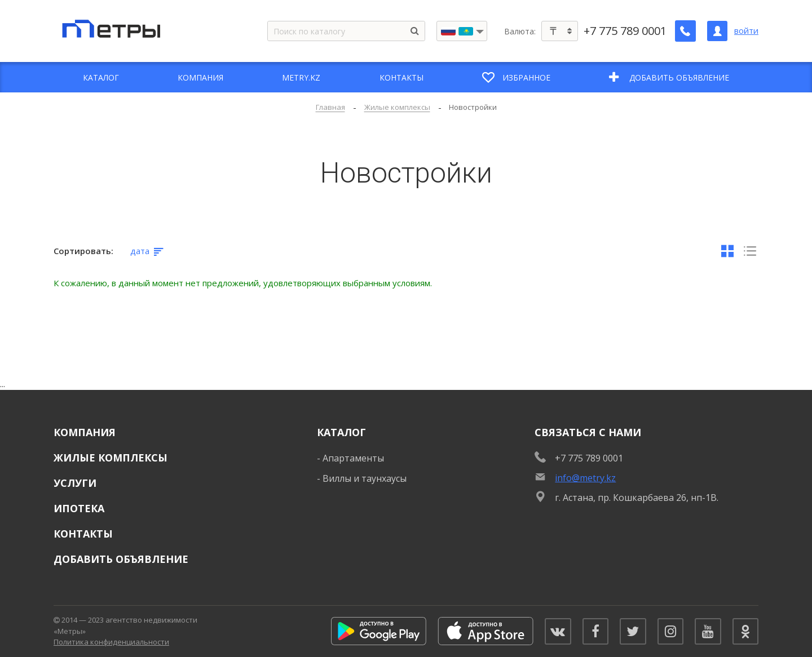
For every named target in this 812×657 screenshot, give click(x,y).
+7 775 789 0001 (626, 31)
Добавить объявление (121, 559)
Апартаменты (353, 458)
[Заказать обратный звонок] (686, 31)
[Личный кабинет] (717, 31)
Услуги (75, 483)
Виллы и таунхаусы (365, 478)
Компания (85, 432)
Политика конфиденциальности (111, 642)
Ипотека (79, 508)
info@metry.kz (585, 478)
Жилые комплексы (111, 458)
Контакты (83, 534)
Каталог (341, 432)
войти (746, 31)
